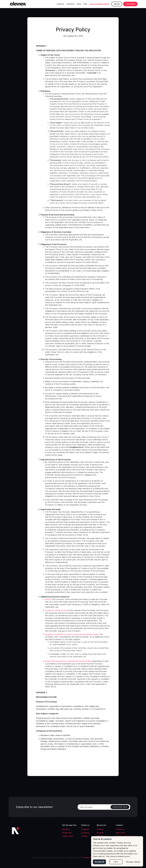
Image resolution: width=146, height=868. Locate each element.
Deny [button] (116, 862)
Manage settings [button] (133, 862)
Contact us (120, 829)
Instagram (85, 829)
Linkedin (84, 836)
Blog (79, 4)
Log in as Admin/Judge (99, 4)
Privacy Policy (89, 858)
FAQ (85, 4)
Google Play (67, 833)
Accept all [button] (99, 862)
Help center (121, 833)
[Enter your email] (104, 807)
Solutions (71, 4)
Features (60, 4)
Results (117, 4)
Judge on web (68, 836)
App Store (66, 829)
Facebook (85, 833)
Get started (130, 4)
